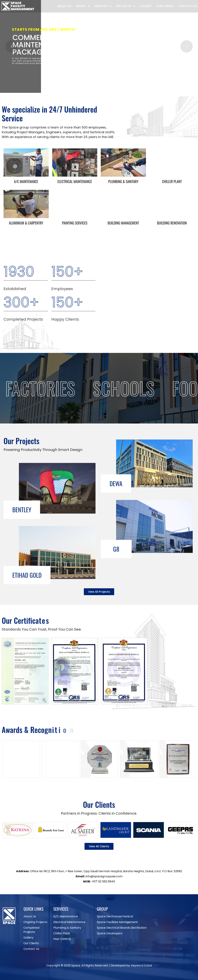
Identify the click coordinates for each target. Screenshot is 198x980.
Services (103, 6)
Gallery (146, 6)
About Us (64, 6)
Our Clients (165, 6)
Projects (126, 6)
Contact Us (188, 6)
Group (83, 6)
